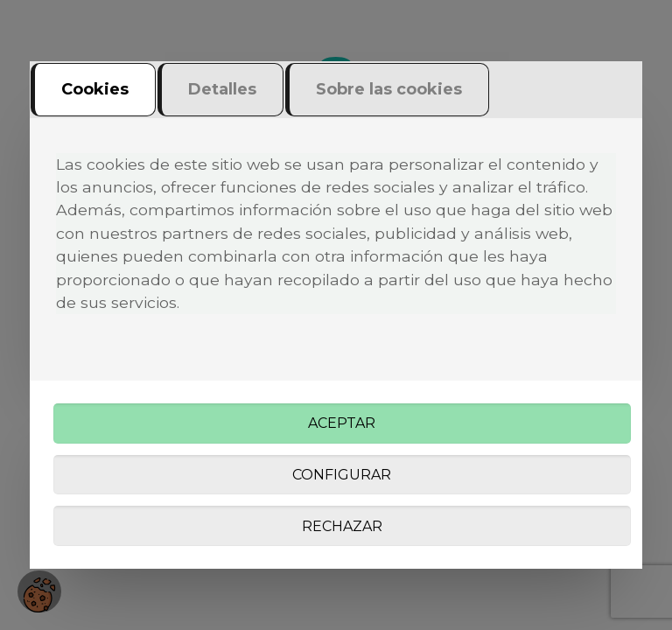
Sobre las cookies (389, 89)
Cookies (95, 89)
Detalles (222, 89)
